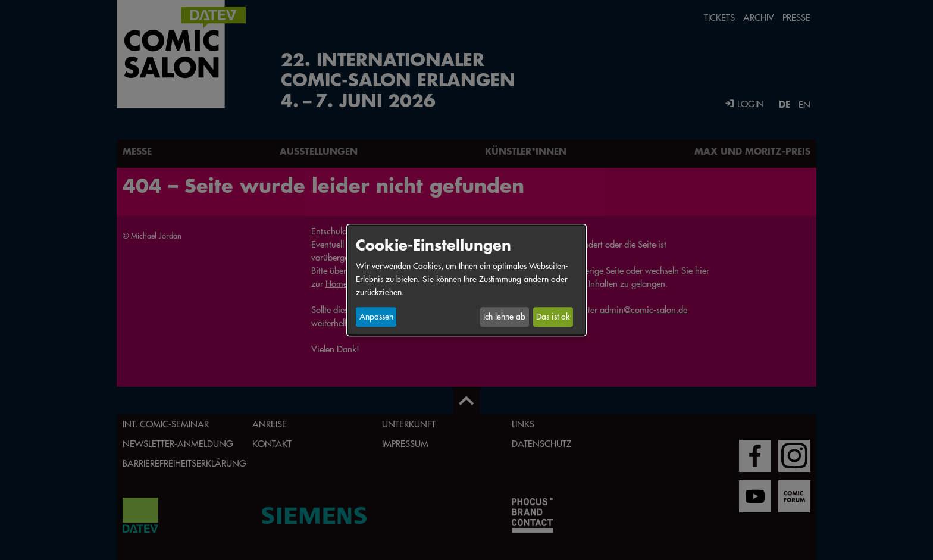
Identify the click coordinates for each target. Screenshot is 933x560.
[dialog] (467, 280)
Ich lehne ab (504, 317)
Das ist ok (553, 317)
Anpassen (376, 317)
